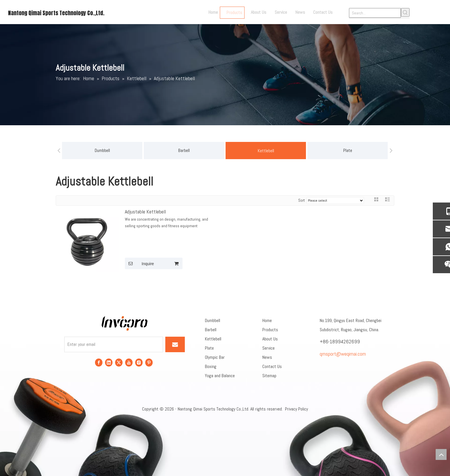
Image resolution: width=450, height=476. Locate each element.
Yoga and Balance (220, 376)
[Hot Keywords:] (405, 12)
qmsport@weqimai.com (343, 354)
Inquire (139, 263)
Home (267, 320)
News (267, 357)
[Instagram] (139, 362)
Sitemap (269, 376)
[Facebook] (99, 362)
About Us (270, 339)
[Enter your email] (114, 344)
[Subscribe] (175, 344)
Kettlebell (266, 151)
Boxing (211, 366)
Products (270, 330)
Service (268, 348)
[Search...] (375, 13)
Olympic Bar (215, 357)
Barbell (184, 150)
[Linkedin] (109, 362)
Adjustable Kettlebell (145, 212)
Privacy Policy (296, 409)
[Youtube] (129, 362)
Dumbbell (102, 150)
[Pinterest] (149, 362)
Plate (348, 150)
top (441, 454)
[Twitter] (119, 362)
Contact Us (272, 366)
